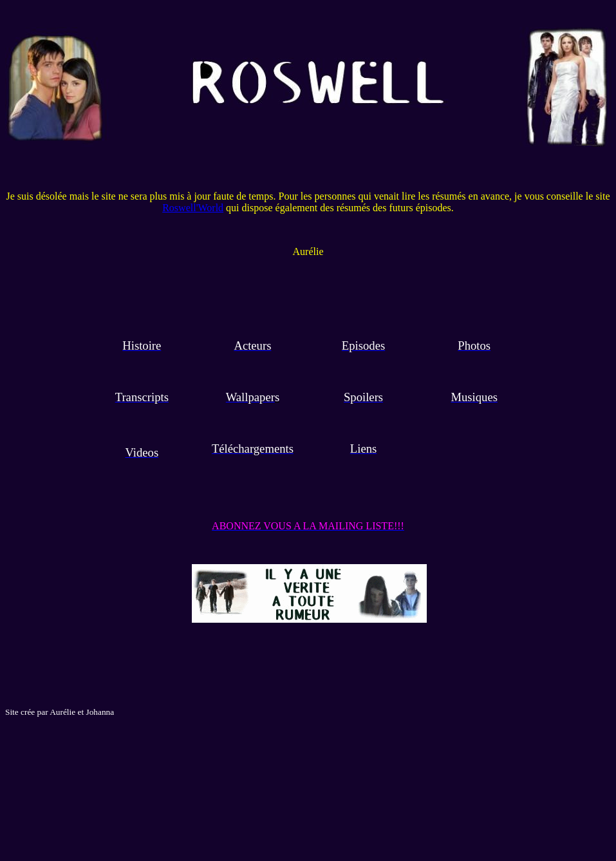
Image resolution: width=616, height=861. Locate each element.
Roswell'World (193, 208)
